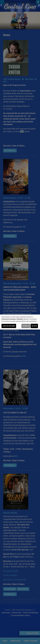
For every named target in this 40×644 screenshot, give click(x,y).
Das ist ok (34, 326)
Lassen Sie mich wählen (9, 326)
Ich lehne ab (26, 326)
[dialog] (20, 322)
